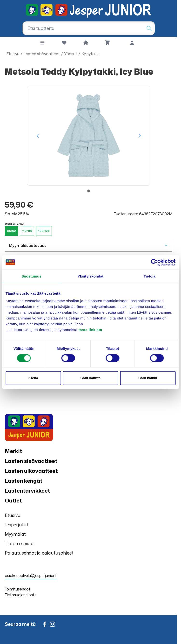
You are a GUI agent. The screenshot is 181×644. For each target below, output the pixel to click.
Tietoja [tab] (150, 276)
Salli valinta (91, 378)
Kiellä (33, 378)
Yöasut (71, 54)
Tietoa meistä (19, 543)
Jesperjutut (17, 525)
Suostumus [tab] (31, 276)
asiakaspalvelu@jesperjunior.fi (31, 576)
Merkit (13, 451)
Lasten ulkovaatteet (31, 471)
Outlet (13, 500)
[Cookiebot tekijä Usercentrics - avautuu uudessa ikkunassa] (154, 262)
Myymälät (15, 534)
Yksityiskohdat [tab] (90, 276)
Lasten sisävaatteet (42, 54)
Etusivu (13, 54)
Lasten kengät (24, 481)
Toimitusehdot (18, 589)
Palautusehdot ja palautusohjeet (39, 553)
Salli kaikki (148, 378)
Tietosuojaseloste (21, 595)
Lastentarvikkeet (27, 491)
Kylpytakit (90, 54)
